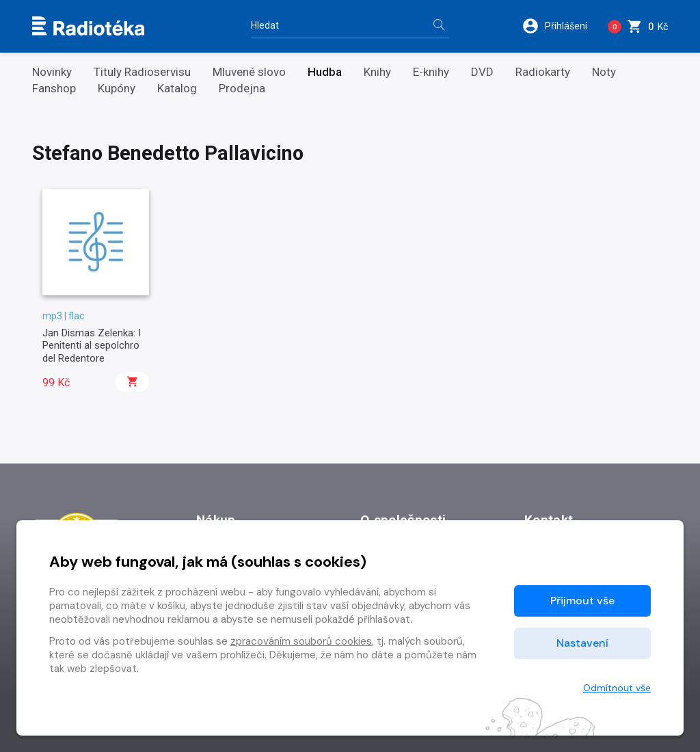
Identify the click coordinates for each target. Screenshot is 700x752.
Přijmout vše (582, 601)
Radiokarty (543, 72)
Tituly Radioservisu (142, 72)
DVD (482, 72)
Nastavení (582, 643)
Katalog (177, 89)
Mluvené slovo (249, 72)
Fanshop (54, 89)
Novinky (52, 72)
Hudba (325, 72)
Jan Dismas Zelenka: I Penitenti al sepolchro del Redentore (92, 346)
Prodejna (242, 89)
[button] (560, 26)
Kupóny (117, 89)
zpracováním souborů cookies (301, 641)
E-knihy (431, 72)
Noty (604, 72)
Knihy (377, 72)
